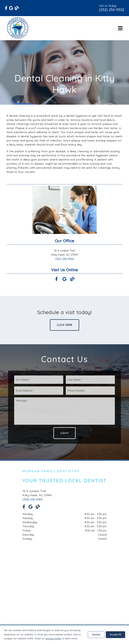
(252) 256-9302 (112, 10)
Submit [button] (64, 433)
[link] (6, 8)
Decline (96, 635)
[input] (39, 380)
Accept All (115, 635)
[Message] (64, 411)
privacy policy (54, 639)
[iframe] (64, 580)
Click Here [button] (65, 325)
